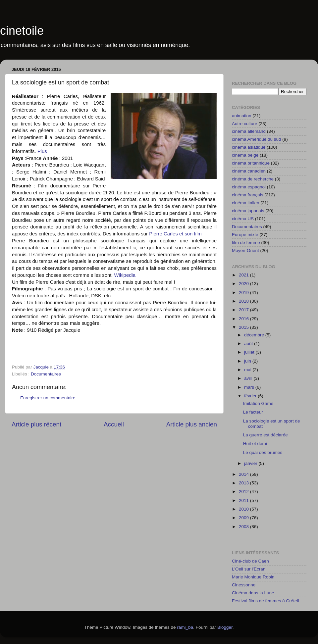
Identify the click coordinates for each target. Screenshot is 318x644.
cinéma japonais (248, 211)
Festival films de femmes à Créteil (265, 601)
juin (248, 361)
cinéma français (248, 195)
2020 (244, 284)
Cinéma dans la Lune (253, 593)
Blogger (225, 627)
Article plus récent (36, 424)
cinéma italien (246, 203)
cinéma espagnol (249, 187)
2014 (244, 474)
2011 (244, 500)
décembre (255, 335)
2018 (244, 301)
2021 (244, 275)
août (249, 344)
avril (249, 378)
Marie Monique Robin (253, 577)
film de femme (246, 243)
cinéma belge (245, 155)
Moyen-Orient (245, 250)
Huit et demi (255, 444)
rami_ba (185, 627)
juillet (250, 352)
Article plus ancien (192, 424)
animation (242, 116)
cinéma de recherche (253, 179)
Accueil (114, 424)
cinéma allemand (249, 131)
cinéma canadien (249, 171)
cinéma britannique (251, 163)
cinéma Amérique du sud (257, 139)
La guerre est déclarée (265, 435)
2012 (244, 492)
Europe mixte (245, 235)
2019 (244, 293)
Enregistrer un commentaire (48, 398)
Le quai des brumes (263, 452)
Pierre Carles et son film (175, 234)
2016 (244, 319)
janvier (251, 463)
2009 (244, 518)
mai (248, 370)
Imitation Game (258, 403)
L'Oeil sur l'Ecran (249, 569)
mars (250, 387)
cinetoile (22, 31)
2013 (244, 483)
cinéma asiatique (249, 147)
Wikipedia (125, 275)
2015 (244, 327)
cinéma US (243, 219)
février (251, 396)
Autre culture (245, 124)
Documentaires (46, 374)
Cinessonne (244, 585)
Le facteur (253, 412)
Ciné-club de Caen (250, 561)
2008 (244, 527)
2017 (244, 310)
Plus (42, 151)
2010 (244, 509)
